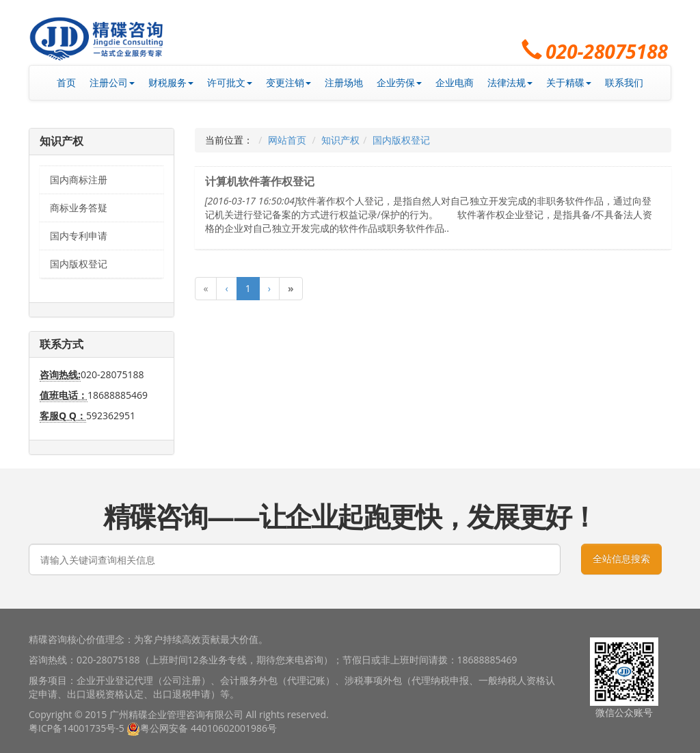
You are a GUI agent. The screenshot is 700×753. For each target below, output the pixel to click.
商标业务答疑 (79, 208)
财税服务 (171, 82)
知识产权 (340, 140)
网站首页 (287, 140)
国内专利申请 (79, 236)
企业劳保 (399, 82)
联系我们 (624, 82)
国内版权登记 (79, 264)
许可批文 (230, 82)
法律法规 (510, 82)
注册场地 (344, 82)
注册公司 (112, 82)
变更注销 (288, 82)
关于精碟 (569, 82)
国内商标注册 (79, 180)
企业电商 (455, 82)
